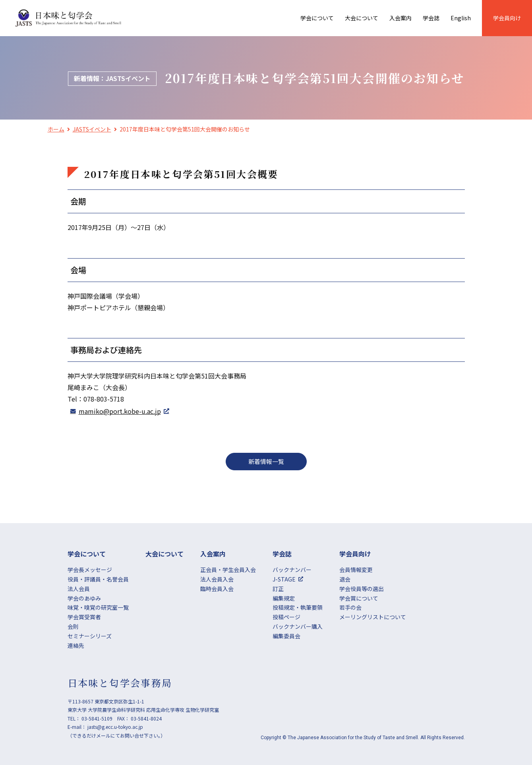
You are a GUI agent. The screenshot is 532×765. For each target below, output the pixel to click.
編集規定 (284, 598)
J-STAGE (284, 579)
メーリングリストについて (373, 617)
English (461, 18)
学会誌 (431, 18)
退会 (345, 579)
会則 (73, 626)
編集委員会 (286, 636)
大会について (362, 18)
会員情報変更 (356, 570)
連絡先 (76, 645)
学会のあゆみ (84, 598)
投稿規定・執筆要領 (298, 607)
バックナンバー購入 (298, 626)
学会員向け (507, 18)
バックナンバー (292, 570)
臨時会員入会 (217, 589)
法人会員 (79, 589)
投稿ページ (286, 617)
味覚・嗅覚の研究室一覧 (98, 607)
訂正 (278, 589)
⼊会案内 (400, 18)
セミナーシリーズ (90, 636)
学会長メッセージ (90, 570)
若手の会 (350, 607)
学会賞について (359, 598)
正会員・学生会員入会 (228, 570)
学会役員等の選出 (362, 589)
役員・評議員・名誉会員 (98, 579)
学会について (317, 18)
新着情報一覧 (266, 461)
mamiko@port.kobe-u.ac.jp (120, 411)
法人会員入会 (217, 579)
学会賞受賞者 (84, 617)
